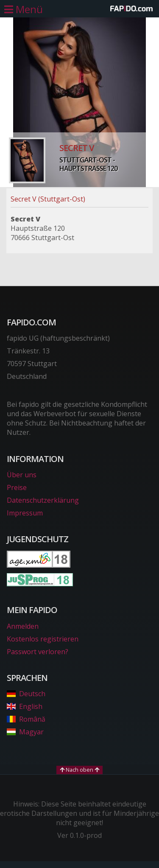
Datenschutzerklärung (43, 500)
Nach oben (79, 770)
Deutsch (26, 694)
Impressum (25, 513)
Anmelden (23, 626)
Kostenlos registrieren (43, 639)
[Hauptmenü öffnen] (24, 9)
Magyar (25, 732)
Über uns (22, 475)
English (25, 706)
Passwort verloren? (38, 652)
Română (26, 719)
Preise (17, 487)
